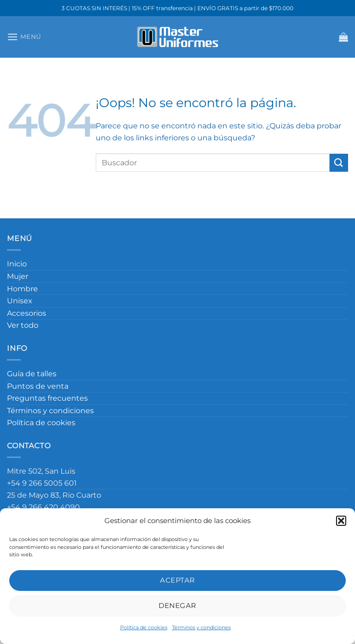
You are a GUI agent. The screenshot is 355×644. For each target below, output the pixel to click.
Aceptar (177, 580)
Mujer (18, 276)
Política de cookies (144, 627)
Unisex (20, 301)
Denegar (177, 605)
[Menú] (24, 37)
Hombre (22, 289)
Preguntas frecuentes (47, 398)
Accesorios (27, 313)
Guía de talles (32, 374)
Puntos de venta (38, 386)
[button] (341, 521)
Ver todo (23, 325)
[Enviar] (339, 163)
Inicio (17, 264)
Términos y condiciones (201, 627)
